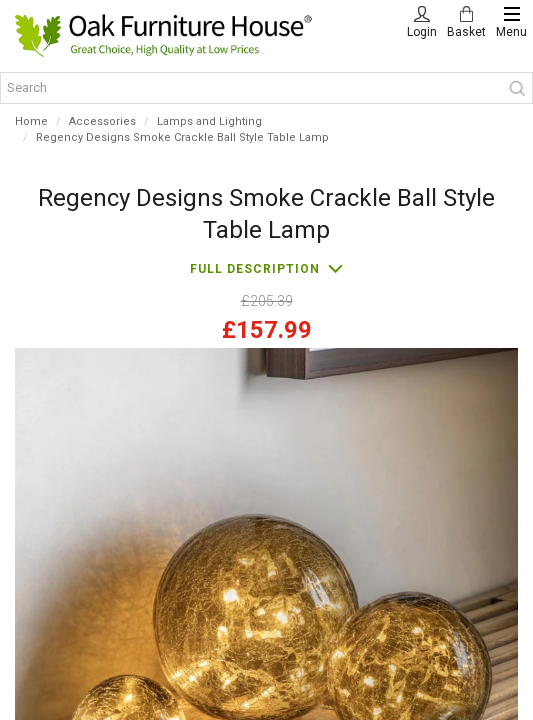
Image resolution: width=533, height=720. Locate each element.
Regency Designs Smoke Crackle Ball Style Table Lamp (182, 137)
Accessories (102, 121)
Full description (255, 269)
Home (31, 121)
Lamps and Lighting (209, 121)
